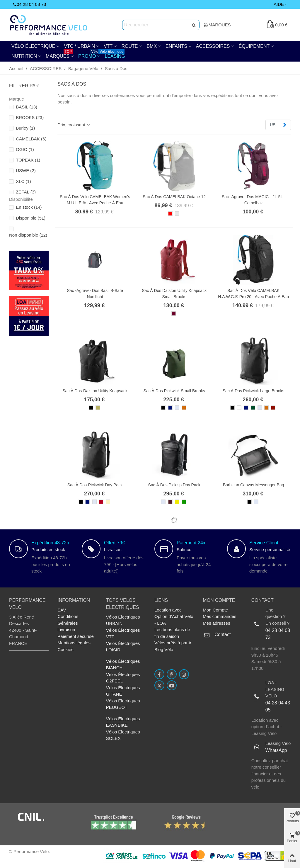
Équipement (254, 46)
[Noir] (91, 408)
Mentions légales (74, 643)
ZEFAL (26, 192)
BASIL (27, 107)
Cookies (65, 649)
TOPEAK (28, 160)
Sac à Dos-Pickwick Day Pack (95, 485)
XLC (23, 181)
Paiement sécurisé (75, 636)
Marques (59, 55)
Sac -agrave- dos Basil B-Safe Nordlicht (95, 294)
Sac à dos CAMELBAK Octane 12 (174, 197)
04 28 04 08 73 (278, 634)
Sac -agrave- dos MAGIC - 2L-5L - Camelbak (254, 200)
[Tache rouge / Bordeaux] (174, 314)
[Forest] (253, 408)
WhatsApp (276, 750)
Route (129, 46)
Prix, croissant (74, 125)
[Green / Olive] (184, 502)
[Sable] (108, 502)
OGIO (25, 149)
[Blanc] (239, 408)
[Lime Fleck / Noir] (98, 408)
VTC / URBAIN (79, 46)
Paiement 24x (191, 543)
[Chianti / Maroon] (170, 502)
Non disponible (28, 235)
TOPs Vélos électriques (123, 604)
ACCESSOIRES (213, 46)
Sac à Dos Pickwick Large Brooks (254, 391)
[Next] (285, 125)
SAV (62, 610)
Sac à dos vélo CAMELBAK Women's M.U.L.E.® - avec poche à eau (95, 200)
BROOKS (30, 117)
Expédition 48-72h (50, 543)
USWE (26, 170)
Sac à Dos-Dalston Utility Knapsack (95, 391)
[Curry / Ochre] (177, 502)
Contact (223, 635)
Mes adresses (216, 623)
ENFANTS (176, 46)
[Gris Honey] (177, 408)
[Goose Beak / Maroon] (184, 408)
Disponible (31, 218)
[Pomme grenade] (101, 502)
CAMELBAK (31, 139)
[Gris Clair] (177, 214)
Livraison (66, 630)
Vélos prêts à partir (173, 643)
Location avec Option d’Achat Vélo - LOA (174, 616)
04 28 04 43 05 (278, 706)
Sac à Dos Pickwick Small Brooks (174, 391)
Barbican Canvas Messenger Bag (254, 485)
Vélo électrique (33, 46)
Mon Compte (215, 610)
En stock (29, 207)
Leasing (114, 55)
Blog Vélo (164, 649)
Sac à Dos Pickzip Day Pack (174, 485)
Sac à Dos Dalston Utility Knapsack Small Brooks (174, 294)
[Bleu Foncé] (170, 408)
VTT (108, 46)
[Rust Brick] (273, 408)
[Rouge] (170, 214)
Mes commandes (219, 616)
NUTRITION (24, 56)
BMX (152, 46)
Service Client (264, 543)
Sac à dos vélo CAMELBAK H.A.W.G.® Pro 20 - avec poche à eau (253, 294)
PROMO (89, 55)
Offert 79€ (114, 543)
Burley (25, 128)
